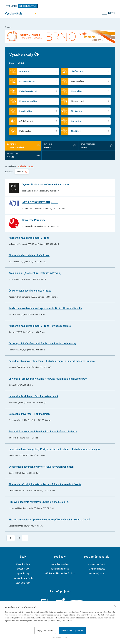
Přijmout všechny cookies (72, 630)
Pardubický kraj (26, 111)
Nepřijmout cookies (45, 630)
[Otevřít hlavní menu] (21, 13)
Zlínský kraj (76, 131)
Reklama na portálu (60, 569)
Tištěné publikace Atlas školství (60, 573)
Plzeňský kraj (77, 111)
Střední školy (23, 569)
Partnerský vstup (97, 573)
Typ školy (48, 144)
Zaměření (12, 144)
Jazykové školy (23, 583)
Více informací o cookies (14, 615)
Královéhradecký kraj (28, 91)
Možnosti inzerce (97, 569)
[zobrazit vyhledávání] (96, 13)
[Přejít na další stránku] (25, 538)
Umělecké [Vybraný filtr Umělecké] (22, 172)
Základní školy (23, 564)
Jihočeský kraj (77, 71)
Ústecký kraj (76, 121)
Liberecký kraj (77, 91)
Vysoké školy (23, 573)
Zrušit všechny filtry (26, 166)
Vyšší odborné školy (23, 578)
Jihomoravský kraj (27, 81)
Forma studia (14, 154)
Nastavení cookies (60, 637)
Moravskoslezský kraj (28, 101)
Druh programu (88, 144)
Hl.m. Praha (24, 71)
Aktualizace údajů (60, 564)
